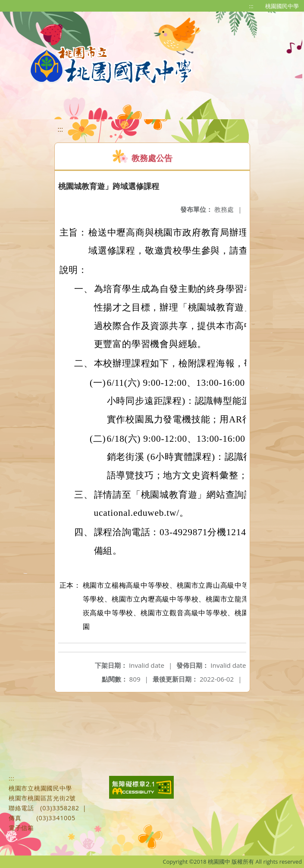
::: (251, 6)
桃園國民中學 (282, 6)
